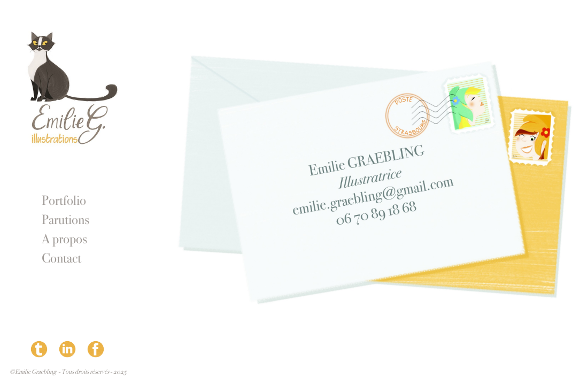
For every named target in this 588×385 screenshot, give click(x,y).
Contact (61, 258)
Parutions (65, 220)
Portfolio (64, 201)
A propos (64, 239)
